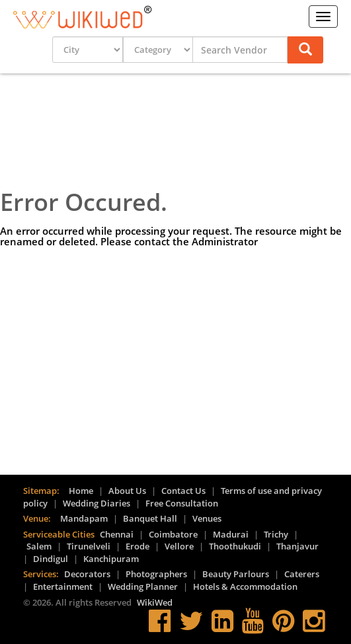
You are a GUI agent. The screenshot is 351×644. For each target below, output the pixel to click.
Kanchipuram (111, 559)
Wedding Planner (143, 586)
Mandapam (84, 518)
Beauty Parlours (236, 574)
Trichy (276, 534)
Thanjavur (297, 546)
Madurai (231, 534)
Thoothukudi (235, 546)
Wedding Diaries (97, 503)
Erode (137, 546)
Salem (39, 546)
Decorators (87, 574)
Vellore (179, 546)
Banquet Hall (150, 518)
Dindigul (51, 559)
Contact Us (183, 491)
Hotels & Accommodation (245, 586)
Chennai (117, 534)
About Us (127, 491)
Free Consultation (182, 503)
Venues (207, 518)
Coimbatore (173, 534)
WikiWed (155, 602)
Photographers (156, 574)
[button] (305, 50)
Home (81, 491)
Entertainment (63, 586)
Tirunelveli (89, 546)
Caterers (302, 574)
